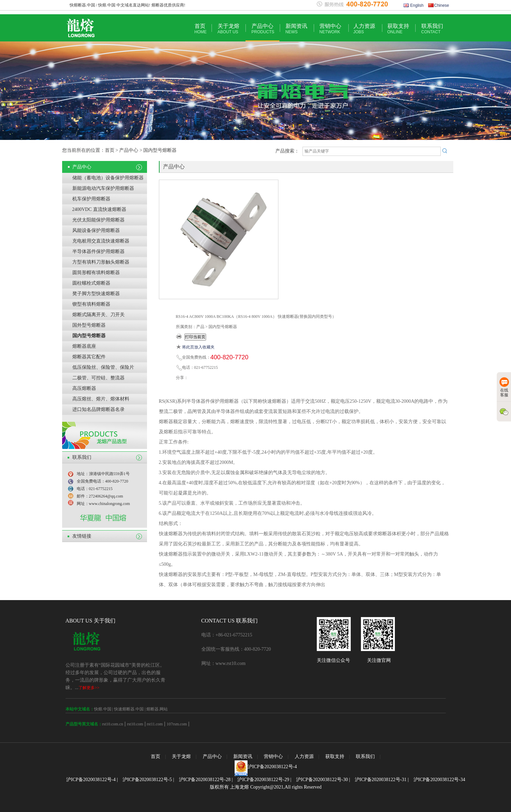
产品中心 (263, 29)
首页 (201, 29)
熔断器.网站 (157, 709)
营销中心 (330, 29)
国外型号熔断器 (89, 325)
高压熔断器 (84, 388)
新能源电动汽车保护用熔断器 (103, 188)
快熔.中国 (103, 709)
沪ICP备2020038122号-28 (205, 780)
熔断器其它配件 (89, 357)
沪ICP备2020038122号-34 (439, 780)
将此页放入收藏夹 (198, 347)
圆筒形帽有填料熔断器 (96, 273)
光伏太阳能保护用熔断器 (98, 220)
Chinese (439, 5)
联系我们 (432, 29)
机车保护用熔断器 (91, 199)
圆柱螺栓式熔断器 (91, 283)
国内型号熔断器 (89, 336)
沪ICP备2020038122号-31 (381, 780)
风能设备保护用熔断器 (96, 230)
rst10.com (135, 724)
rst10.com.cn (113, 724)
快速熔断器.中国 (129, 709)
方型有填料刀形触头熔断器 (101, 262)
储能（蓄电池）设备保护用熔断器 (108, 178)
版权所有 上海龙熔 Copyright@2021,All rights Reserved (266, 787)
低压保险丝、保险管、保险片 (103, 367)
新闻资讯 (296, 29)
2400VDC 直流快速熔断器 (99, 209)
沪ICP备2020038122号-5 (147, 780)
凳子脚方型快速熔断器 (96, 294)
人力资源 (364, 29)
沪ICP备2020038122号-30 (322, 780)
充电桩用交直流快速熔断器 (101, 241)
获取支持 (398, 29)
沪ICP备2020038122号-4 (272, 767)
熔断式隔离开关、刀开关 (98, 315)
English (414, 5)
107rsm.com (177, 724)
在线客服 (504, 387)
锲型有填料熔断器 (91, 304)
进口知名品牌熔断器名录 (98, 409)
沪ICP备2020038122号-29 (263, 780)
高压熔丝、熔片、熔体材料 (101, 399)
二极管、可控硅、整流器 (98, 378)
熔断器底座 (84, 346)
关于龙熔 (229, 29)
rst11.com (154, 724)
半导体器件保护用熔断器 (98, 251)
